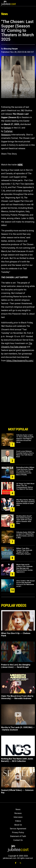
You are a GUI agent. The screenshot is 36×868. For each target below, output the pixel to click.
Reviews (18, 813)
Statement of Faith (18, 836)
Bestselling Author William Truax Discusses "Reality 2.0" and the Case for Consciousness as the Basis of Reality (25, 471)
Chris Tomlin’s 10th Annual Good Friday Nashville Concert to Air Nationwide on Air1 (25, 584)
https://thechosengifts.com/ (20, 361)
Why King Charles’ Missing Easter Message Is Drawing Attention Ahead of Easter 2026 (25, 503)
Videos (18, 821)
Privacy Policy (18, 832)
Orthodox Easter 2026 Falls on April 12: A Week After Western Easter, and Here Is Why (26, 535)
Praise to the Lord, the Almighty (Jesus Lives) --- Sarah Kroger (16, 666)
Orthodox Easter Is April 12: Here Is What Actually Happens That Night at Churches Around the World (25, 439)
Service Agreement (18, 829)
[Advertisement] (18, 416)
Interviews (18, 817)
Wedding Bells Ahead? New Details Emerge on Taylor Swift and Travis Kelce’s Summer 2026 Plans (24, 520)
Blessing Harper (11, 49)
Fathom (7, 128)
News (18, 809)
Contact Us (18, 840)
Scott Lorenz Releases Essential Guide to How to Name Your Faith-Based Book (25, 454)
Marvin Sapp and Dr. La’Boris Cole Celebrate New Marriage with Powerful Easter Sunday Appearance (24, 568)
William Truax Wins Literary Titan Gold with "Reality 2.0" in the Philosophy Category (24, 551)
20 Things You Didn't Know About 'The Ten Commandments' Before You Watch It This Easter (25, 486)
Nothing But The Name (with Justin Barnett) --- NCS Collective (17, 760)
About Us (18, 825)
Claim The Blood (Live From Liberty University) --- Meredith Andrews (17, 697)
